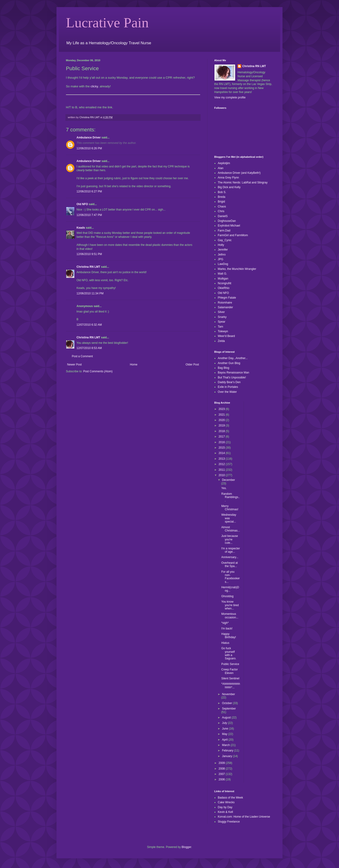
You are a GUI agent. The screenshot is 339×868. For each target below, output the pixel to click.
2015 (222, 448)
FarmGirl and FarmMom (233, 235)
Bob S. (222, 192)
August (227, 718)
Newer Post (74, 365)
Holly (221, 245)
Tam (220, 327)
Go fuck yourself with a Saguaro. (229, 653)
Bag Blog (224, 368)
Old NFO (82, 204)
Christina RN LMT (88, 267)
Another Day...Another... (233, 358)
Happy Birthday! (229, 636)
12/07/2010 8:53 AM (89, 348)
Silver (221, 312)
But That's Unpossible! (232, 377)
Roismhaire (225, 303)
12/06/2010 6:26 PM (89, 148)
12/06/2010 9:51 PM (89, 254)
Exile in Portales (228, 387)
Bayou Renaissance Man (233, 373)
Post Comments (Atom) (98, 371)
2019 (222, 426)
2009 (222, 763)
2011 (222, 470)
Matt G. (222, 274)
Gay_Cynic (225, 240)
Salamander (225, 307)
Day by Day (225, 807)
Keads (81, 228)
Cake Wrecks (226, 802)
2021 (222, 415)
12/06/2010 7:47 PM (89, 215)
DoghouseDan (227, 221)
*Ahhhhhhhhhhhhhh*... (231, 685)
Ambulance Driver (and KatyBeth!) (239, 173)
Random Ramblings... (230, 497)
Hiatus (225, 643)
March (226, 745)
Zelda (221, 341)
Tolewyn (223, 331)
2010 (222, 475)
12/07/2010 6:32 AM (89, 325)
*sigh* (225, 623)
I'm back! (227, 629)
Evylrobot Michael (229, 226)
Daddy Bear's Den (229, 382)
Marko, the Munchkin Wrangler (237, 269)
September (229, 709)
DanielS (223, 216)
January (227, 756)
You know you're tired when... (230, 605)
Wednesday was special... (229, 518)
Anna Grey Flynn (228, 178)
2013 (222, 459)
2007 (222, 774)
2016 (222, 442)
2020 (222, 420)
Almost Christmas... (231, 529)
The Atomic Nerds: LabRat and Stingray (243, 183)
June (225, 729)
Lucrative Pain (107, 23)
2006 (222, 779)
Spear (222, 322)
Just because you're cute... (230, 539)
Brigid (221, 202)
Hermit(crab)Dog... (230, 589)
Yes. (224, 488)
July (225, 723)
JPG (220, 259)
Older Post (192, 365)
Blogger (186, 847)
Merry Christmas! (230, 508)
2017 (222, 437)
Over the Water (227, 392)
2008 (222, 769)
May (225, 734)
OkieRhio (224, 288)
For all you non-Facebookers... (230, 577)
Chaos (222, 207)
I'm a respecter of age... (231, 550)
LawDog (223, 264)
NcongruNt (224, 283)
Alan (221, 168)
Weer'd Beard (226, 336)
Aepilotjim (224, 163)
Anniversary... (230, 557)
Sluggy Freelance (229, 822)
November (228, 694)
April (225, 740)
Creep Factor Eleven (230, 671)
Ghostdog (227, 596)
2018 (222, 431)
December (228, 480)
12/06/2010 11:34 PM (90, 293)
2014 (222, 453)
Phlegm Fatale (227, 298)
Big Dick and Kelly (229, 187)
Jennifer (223, 250)
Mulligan (223, 279)
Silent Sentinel (230, 678)
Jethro (222, 255)
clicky (94, 86)
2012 (222, 464)
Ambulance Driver (89, 138)
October (227, 703)
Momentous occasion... (230, 616)
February (228, 750)
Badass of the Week (230, 798)
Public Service (230, 664)
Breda (222, 197)
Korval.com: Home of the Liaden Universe (244, 817)
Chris (221, 211)
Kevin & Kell (225, 812)
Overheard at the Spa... (230, 564)
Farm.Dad (224, 231)
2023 (222, 409)
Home (134, 365)
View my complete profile (230, 97)
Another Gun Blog (229, 363)
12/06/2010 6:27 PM (89, 191)
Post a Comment (82, 356)
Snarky (222, 317)
